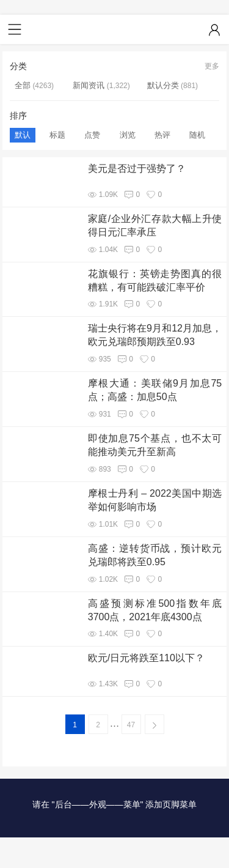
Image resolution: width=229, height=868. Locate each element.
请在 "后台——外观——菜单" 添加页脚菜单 (115, 804)
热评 (162, 135)
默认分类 (163, 85)
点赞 (92, 135)
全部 (24, 85)
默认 (23, 135)
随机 (197, 135)
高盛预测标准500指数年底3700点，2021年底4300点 (155, 610)
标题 (57, 135)
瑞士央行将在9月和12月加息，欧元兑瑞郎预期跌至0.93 (155, 335)
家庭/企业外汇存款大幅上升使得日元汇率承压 (155, 225)
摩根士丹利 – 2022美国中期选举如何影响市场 (155, 500)
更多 (212, 66)
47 (131, 725)
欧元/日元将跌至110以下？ (146, 658)
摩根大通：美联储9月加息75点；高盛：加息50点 (155, 390)
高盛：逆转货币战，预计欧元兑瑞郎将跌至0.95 (155, 555)
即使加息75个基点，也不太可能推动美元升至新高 (155, 445)
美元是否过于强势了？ (137, 169)
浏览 (128, 135)
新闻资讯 (89, 85)
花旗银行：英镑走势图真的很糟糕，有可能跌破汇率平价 (155, 280)
